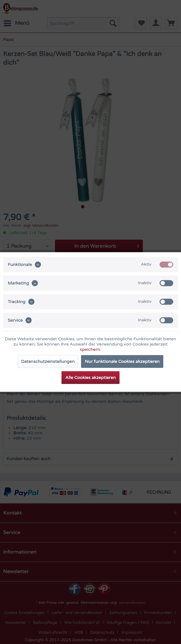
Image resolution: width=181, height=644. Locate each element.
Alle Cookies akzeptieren (90, 378)
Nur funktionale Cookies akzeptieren (122, 361)
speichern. (90, 349)
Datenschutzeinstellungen (48, 361)
